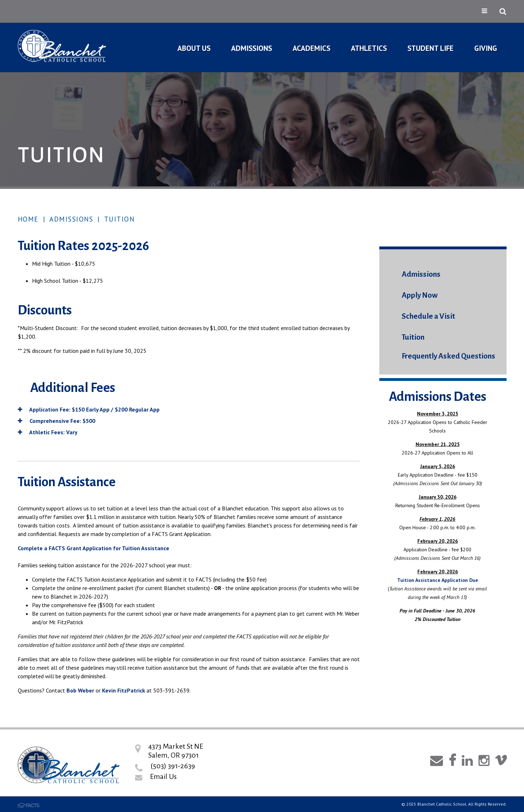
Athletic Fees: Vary (48, 432)
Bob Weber (80, 690)
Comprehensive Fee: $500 (57, 421)
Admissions (71, 219)
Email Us (163, 776)
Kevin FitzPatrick (124, 690)
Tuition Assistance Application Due (438, 580)
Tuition (119, 219)
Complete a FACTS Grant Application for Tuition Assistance (93, 548)
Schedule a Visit (428, 316)
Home (28, 219)
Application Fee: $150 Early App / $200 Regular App (89, 409)
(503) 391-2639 (173, 766)
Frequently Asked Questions (448, 356)
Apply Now (420, 295)
